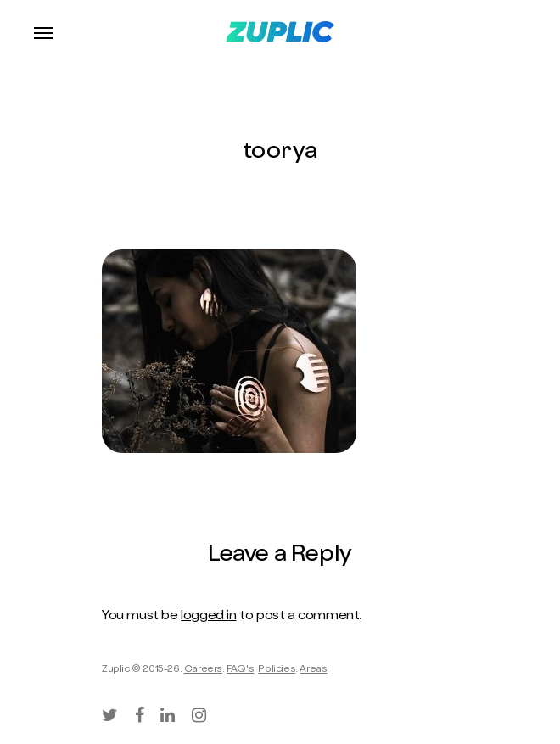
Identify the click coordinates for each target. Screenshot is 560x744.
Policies (277, 670)
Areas (313, 670)
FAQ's (240, 670)
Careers (203, 670)
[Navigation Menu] (43, 32)
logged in (208, 617)
